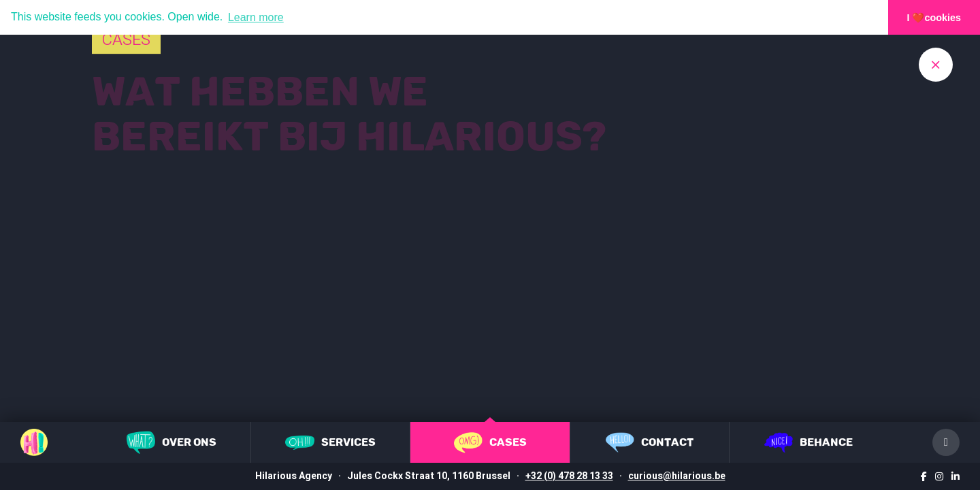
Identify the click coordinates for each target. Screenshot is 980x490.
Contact (650, 442)
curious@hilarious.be (677, 476)
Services (330, 443)
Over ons (171, 442)
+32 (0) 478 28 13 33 (569, 476)
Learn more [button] (256, 17)
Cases (490, 443)
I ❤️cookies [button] (934, 18)
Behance (808, 442)
